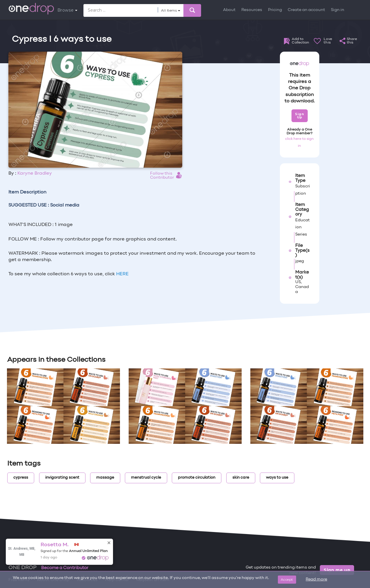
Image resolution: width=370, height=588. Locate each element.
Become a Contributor (65, 568)
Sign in (338, 10)
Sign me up (337, 570)
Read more (316, 579)
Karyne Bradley (35, 173)
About (229, 10)
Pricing (275, 10)
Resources (252, 10)
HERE (122, 274)
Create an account (306, 10)
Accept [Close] (287, 579)
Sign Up (299, 116)
